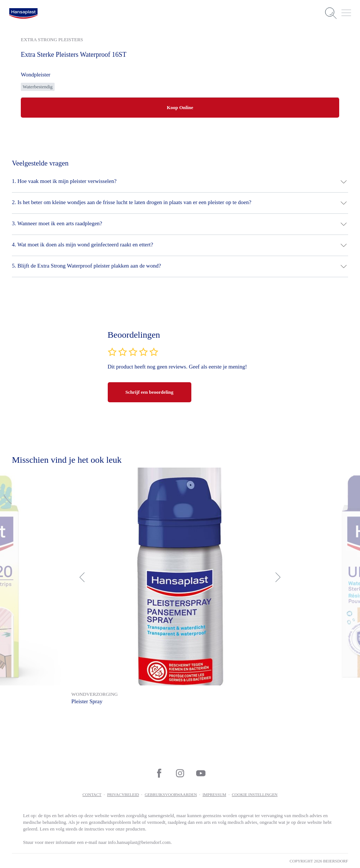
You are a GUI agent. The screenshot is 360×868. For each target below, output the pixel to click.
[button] (180, 182)
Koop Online (180, 107)
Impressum (214, 795)
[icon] (159, 773)
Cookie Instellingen (255, 795)
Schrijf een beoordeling (150, 392)
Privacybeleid (123, 795)
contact (92, 795)
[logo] (23, 13)
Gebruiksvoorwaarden (171, 795)
